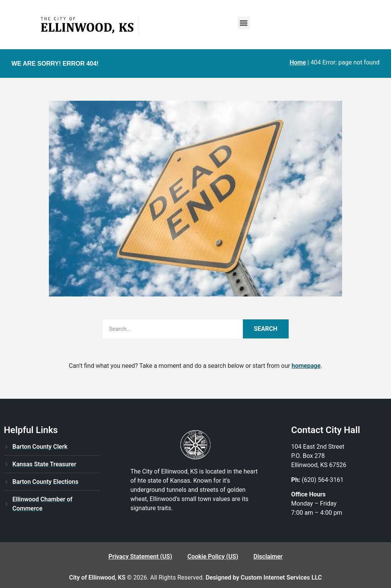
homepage (306, 366)
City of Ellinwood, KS (97, 578)
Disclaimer (268, 557)
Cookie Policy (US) (213, 557)
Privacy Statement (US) (140, 557)
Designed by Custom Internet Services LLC (264, 578)
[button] (244, 23)
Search (266, 329)
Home (298, 62)
